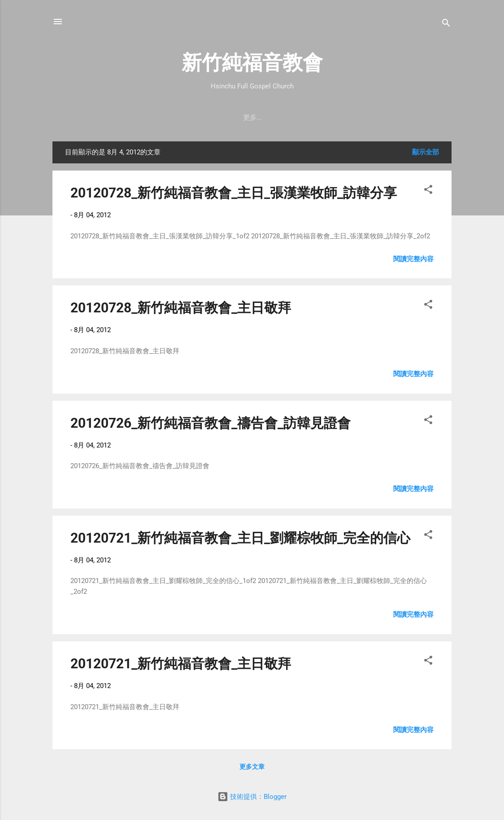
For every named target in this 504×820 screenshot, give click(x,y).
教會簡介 (112, 118)
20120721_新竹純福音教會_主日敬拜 (181, 664)
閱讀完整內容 (413, 259)
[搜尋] (446, 24)
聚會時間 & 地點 (165, 118)
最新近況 (262, 118)
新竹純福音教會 (252, 63)
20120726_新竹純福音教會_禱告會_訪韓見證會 (211, 423)
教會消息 (219, 118)
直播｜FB (306, 118)
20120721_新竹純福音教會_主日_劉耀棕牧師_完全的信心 (240, 538)
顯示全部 (426, 152)
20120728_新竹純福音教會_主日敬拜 (181, 308)
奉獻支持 (350, 118)
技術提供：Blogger (252, 797)
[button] (428, 191)
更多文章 (252, 767)
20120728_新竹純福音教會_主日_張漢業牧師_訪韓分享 (234, 193)
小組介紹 (393, 118)
